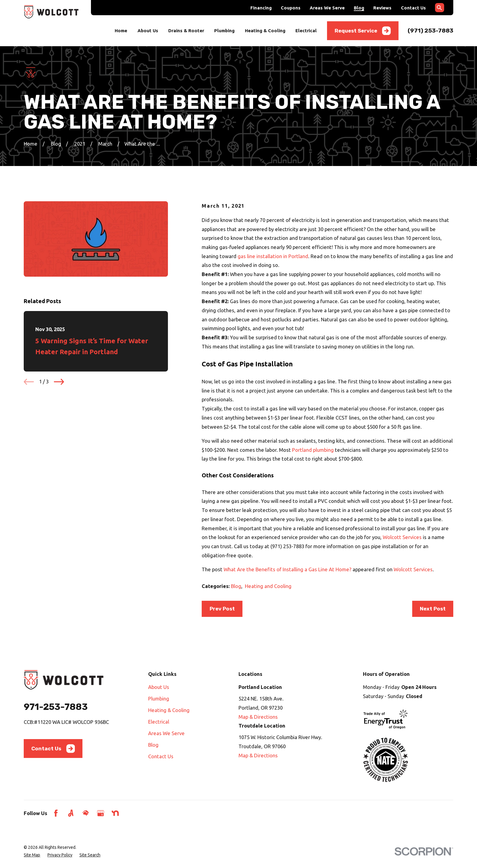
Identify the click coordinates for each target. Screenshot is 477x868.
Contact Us (413, 8)
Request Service (363, 31)
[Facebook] (56, 813)
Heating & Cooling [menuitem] (265, 31)
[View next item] (59, 382)
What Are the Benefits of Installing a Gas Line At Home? (287, 569)
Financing (261, 8)
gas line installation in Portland (273, 256)
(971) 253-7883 (430, 31)
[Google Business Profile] (101, 813)
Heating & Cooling (169, 710)
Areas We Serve (327, 8)
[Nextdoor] (115, 813)
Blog (359, 8)
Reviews (382, 8)
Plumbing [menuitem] (224, 31)
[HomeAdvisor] (86, 813)
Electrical (159, 722)
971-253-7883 (56, 707)
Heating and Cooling (268, 586)
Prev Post (222, 609)
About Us (159, 687)
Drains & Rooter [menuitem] (186, 31)
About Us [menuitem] (148, 31)
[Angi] (71, 813)
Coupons (291, 8)
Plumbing (159, 699)
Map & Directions (258, 717)
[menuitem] (32, 855)
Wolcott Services (402, 537)
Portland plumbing (313, 450)
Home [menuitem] (121, 31)
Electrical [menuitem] (306, 31)
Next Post (433, 609)
